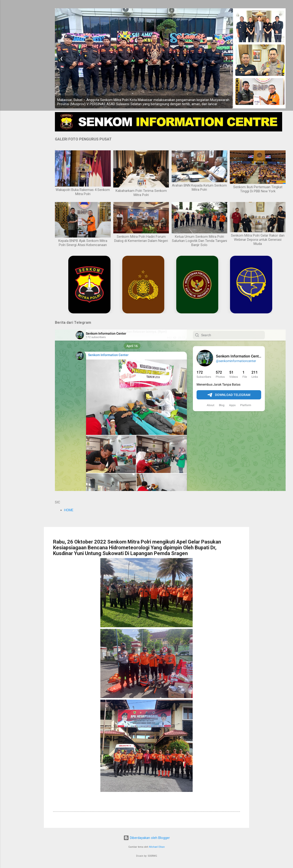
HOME (69, 510)
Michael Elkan (157, 847)
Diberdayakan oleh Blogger (147, 838)
